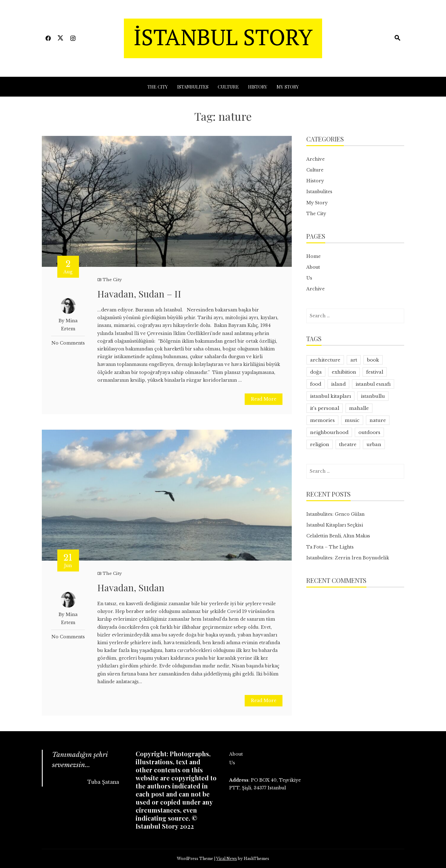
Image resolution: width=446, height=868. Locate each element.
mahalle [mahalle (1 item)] (359, 408)
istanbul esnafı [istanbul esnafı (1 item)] (373, 384)
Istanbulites (193, 87)
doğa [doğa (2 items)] (316, 372)
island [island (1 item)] (338, 384)
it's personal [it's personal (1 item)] (325, 408)
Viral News (227, 859)
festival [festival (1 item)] (375, 372)
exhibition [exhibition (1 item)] (344, 372)
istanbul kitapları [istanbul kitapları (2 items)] (330, 396)
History (258, 87)
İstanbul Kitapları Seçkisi (335, 525)
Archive (315, 159)
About (313, 267)
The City (158, 87)
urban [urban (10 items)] (374, 444)
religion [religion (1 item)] (320, 444)
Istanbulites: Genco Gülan (335, 514)
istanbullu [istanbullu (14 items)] (373, 396)
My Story (288, 87)
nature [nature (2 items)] (378, 420)
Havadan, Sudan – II (139, 294)
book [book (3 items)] (373, 360)
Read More (264, 399)
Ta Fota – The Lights (330, 547)
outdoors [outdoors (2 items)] (369, 432)
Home (313, 256)
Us (309, 278)
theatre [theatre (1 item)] (348, 444)
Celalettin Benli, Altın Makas (338, 536)
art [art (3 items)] (354, 360)
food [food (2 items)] (316, 384)
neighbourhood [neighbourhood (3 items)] (329, 432)
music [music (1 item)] (352, 420)
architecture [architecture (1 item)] (325, 360)
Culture (228, 87)
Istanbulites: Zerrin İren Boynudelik (348, 558)
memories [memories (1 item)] (322, 420)
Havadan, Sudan (131, 588)
